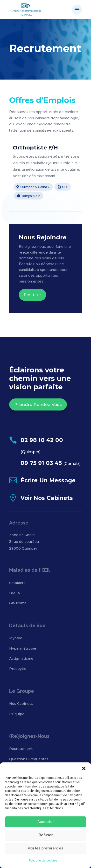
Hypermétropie (23, 648)
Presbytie (18, 669)
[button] (84, 768)
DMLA (15, 593)
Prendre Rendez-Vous (38, 404)
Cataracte (17, 583)
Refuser (46, 835)
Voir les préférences (45, 848)
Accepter (46, 822)
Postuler (32, 295)
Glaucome (18, 603)
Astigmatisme (21, 659)
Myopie (16, 638)
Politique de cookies (43, 861)
